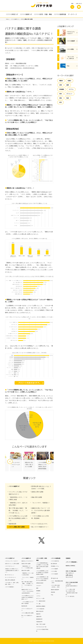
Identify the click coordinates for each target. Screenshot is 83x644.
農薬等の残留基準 (55, 590)
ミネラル (38, 596)
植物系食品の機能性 (41, 606)
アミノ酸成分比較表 (41, 601)
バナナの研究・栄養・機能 (43, 14)
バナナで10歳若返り (10, 587)
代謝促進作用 (39, 622)
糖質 (68, 85)
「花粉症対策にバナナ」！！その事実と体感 (18, 498)
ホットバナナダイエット (11, 577)
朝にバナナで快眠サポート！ (40, 527)
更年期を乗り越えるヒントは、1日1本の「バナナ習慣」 (41, 487)
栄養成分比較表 (40, 583)
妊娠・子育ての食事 (41, 624)
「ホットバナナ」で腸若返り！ (41, 503)
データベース (72, 14)
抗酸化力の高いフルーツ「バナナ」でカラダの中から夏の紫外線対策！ (41, 510)
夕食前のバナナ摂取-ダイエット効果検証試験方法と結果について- (12, 571)
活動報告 (68, 558)
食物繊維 (62, 89)
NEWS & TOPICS (70, 566)
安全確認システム (55, 566)
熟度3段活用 (12, 524)
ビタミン (38, 593)
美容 (61, 94)
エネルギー (39, 586)
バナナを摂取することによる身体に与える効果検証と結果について (18, 518)
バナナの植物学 (54, 569)
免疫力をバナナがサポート (27, 561)
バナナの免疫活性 (40, 609)
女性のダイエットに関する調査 (12, 564)
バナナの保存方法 (55, 561)
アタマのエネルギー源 (41, 627)
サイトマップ (69, 577)
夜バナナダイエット (10, 575)
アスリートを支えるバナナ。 (40, 524)
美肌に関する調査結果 (10, 580)
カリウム (71, 89)
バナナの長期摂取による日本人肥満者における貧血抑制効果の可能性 (42, 573)
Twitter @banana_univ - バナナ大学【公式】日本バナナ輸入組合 (41, 540)
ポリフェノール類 (40, 598)
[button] (49, 461)
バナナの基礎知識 (60, 14)
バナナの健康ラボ (26, 14)
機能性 (61, 81)
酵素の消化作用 (40, 611)
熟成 (68, 98)
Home (7, 19)
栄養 (61, 85)
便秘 (61, 98)
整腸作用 (38, 614)
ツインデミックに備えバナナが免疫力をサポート (18, 493)
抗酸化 (69, 81)
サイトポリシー (70, 573)
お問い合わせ (69, 575)
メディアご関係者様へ (72, 562)
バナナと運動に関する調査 (17, 527)
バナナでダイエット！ (10, 566)
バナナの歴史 (54, 571)
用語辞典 (53, 592)
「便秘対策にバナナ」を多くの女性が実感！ (18, 504)
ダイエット (69, 94)
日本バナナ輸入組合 (71, 571)
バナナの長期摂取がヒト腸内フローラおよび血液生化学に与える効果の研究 (42, 579)
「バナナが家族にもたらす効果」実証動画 (40, 517)
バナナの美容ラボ (12, 14)
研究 (61, 102)
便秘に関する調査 (37, 497)
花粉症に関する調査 (37, 492)
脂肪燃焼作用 (39, 619)
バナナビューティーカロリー (12, 561)
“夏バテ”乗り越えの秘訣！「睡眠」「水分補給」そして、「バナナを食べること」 (18, 510)
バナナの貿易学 (54, 574)
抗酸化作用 (39, 617)
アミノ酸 (38, 604)
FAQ (52, 595)
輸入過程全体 (54, 564)
